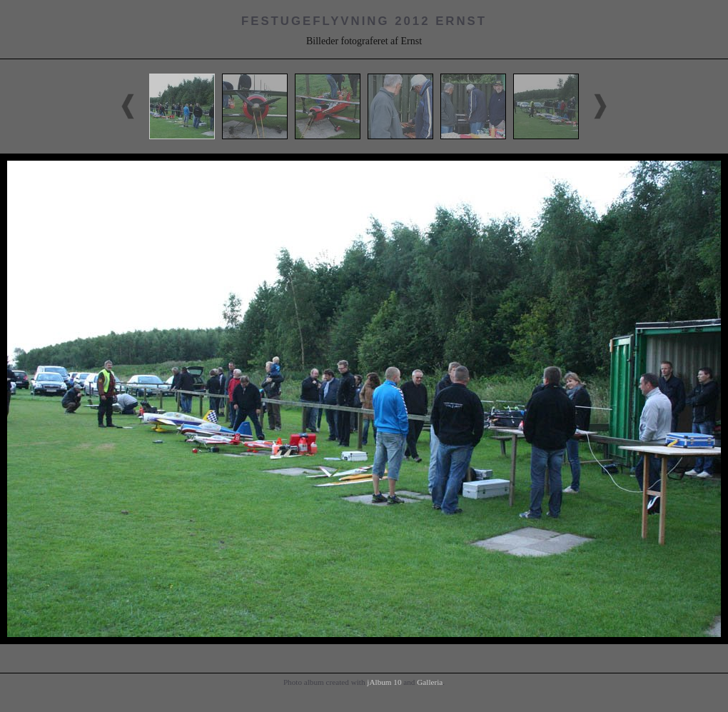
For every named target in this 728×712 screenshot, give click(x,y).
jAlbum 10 (384, 682)
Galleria (430, 682)
